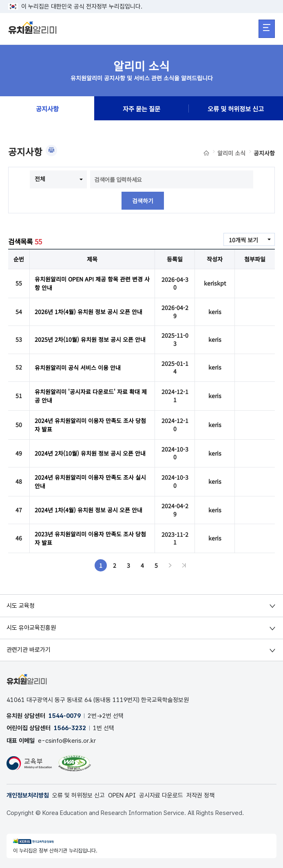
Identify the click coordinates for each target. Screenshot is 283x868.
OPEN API (122, 795)
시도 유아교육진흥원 (31, 628)
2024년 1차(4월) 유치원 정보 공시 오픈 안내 (88, 510)
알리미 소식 (231, 153)
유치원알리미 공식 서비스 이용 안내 (78, 368)
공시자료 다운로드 (161, 795)
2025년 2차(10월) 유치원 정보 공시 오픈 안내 (90, 339)
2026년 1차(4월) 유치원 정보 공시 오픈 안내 (88, 312)
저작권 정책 (200, 795)
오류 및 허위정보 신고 (236, 108)
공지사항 (47, 108)
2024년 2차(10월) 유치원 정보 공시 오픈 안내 (90, 453)
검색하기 (143, 201)
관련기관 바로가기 (29, 650)
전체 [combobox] (40, 179)
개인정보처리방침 (28, 795)
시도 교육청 (21, 606)
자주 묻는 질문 (141, 108)
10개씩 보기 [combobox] (243, 240)
